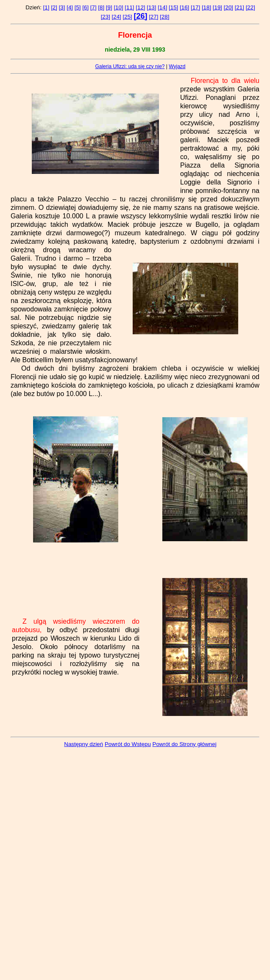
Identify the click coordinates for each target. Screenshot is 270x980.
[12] (140, 7)
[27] (153, 17)
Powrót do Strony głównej (185, 744)
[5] (78, 7)
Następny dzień (84, 744)
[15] (173, 7)
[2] (54, 7)
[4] (70, 7)
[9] (109, 7)
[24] (117, 17)
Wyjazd (177, 66)
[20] (228, 7)
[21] (239, 7)
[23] (106, 17)
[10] (118, 7)
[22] (251, 7)
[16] (184, 7)
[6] (85, 7)
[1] (46, 7)
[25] (128, 17)
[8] (101, 7)
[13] (151, 7)
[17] (195, 7)
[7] (93, 7)
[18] (206, 7)
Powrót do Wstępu (128, 744)
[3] (62, 7)
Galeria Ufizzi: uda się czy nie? (130, 66)
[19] (217, 7)
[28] (164, 17)
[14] (162, 7)
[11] (129, 7)
